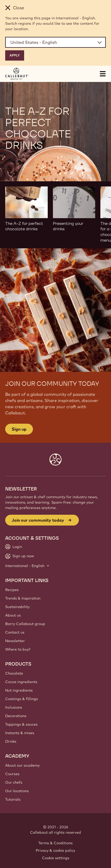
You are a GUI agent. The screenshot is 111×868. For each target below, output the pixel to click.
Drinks (11, 741)
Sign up (19, 429)
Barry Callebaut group (25, 624)
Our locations (17, 791)
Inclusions (14, 707)
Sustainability (17, 607)
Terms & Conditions (55, 843)
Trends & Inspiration (23, 598)
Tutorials (13, 799)
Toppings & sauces (21, 724)
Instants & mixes (20, 733)
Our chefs (14, 782)
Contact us (15, 632)
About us (13, 615)
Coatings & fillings (22, 699)
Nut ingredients (19, 690)
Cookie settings (56, 858)
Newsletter (15, 641)
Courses (12, 774)
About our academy (22, 765)
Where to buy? (18, 649)
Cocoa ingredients (21, 682)
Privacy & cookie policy (55, 850)
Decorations (16, 716)
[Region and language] (55, 42)
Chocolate (14, 673)
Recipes (12, 590)
